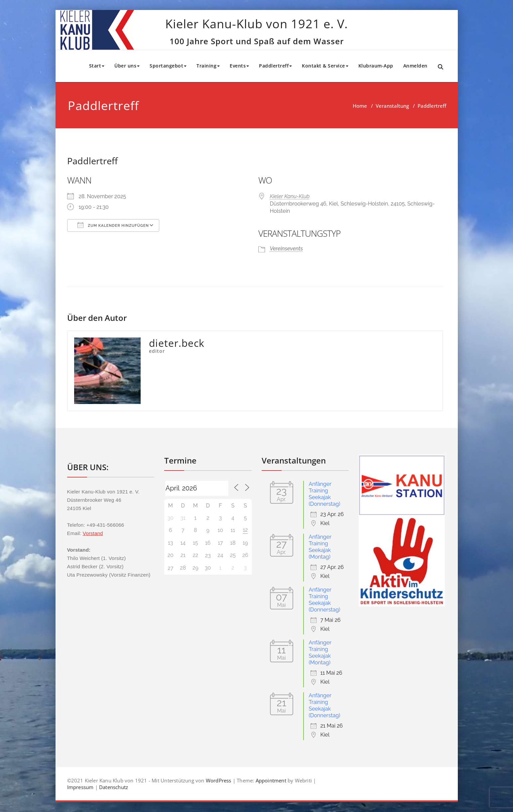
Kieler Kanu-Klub (290, 196)
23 (208, 555)
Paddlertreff (275, 66)
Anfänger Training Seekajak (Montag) (320, 547)
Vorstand (93, 533)
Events (239, 66)
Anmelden (415, 66)
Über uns (127, 66)
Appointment (271, 780)
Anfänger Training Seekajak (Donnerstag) (325, 494)
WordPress (219, 780)
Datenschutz (114, 787)
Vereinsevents (287, 249)
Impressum (80, 787)
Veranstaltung (392, 106)
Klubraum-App (376, 66)
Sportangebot (168, 66)
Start (97, 66)
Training (208, 66)
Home (360, 106)
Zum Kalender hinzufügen (113, 225)
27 (170, 568)
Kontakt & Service (325, 66)
